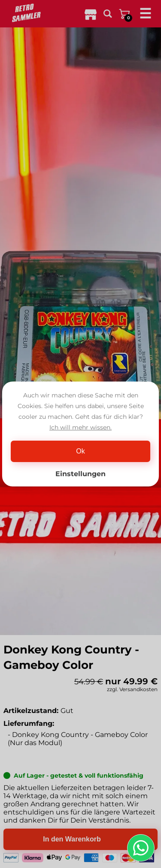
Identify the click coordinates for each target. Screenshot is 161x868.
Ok (80, 451)
